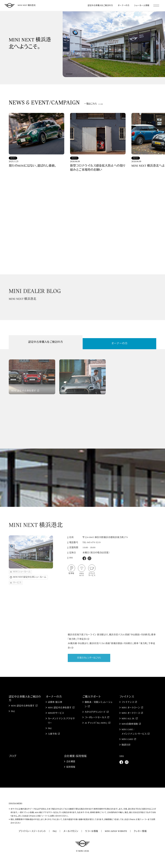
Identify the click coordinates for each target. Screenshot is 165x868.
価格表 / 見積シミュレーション (99, 704)
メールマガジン (71, 831)
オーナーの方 (124, 5)
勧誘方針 (126, 745)
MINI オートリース (131, 713)
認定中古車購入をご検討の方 (100, 5)
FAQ (13, 711)
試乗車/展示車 (55, 702)
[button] (69, 74)
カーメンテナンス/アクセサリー (61, 721)
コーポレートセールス (95, 718)
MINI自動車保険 (130, 724)
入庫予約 (52, 734)
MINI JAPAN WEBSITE (116, 831)
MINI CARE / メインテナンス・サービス (134, 732)
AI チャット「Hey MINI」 (96, 723)
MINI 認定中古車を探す (23, 706)
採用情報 (71, 767)
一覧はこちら (90, 104)
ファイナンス (128, 702)
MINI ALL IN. (128, 719)
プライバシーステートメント (32, 831)
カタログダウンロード (95, 712)
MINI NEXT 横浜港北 (27, 5)
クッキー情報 (140, 831)
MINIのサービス (56, 713)
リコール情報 (92, 831)
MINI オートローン (131, 708)
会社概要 (71, 762)
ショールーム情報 (142, 5)
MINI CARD (127, 739)
